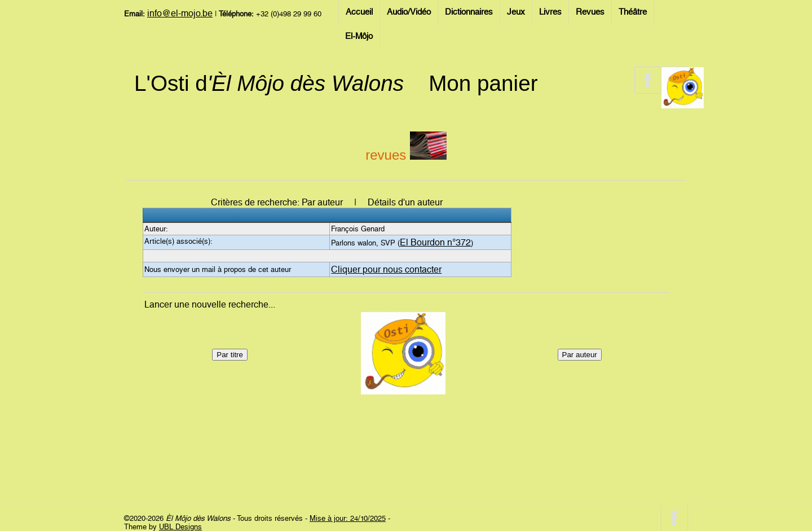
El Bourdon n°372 (435, 242)
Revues (590, 12)
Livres (550, 12)
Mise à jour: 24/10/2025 (348, 518)
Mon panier (483, 83)
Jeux (516, 12)
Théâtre (633, 12)
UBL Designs (180, 527)
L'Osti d (269, 83)
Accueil (359, 12)
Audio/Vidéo (409, 12)
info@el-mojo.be (180, 13)
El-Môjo (359, 36)
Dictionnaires (469, 12)
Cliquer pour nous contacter (386, 269)
